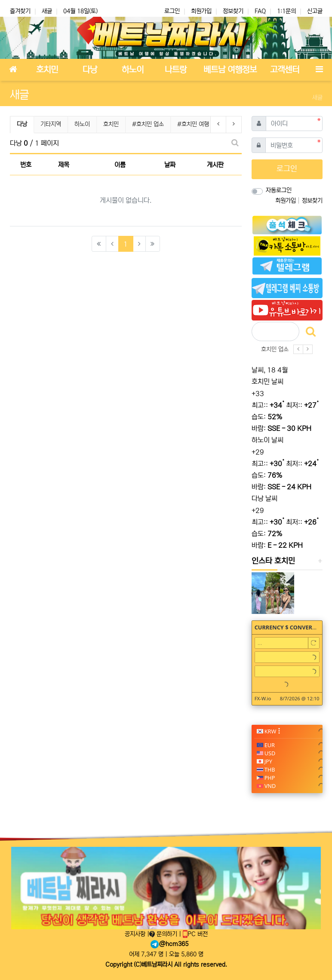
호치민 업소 (275, 349)
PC (195, 934)
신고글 (315, 11)
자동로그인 (279, 190)
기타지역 (51, 124)
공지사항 (136, 934)
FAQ (260, 11)
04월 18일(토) (80, 11)
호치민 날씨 (267, 382)
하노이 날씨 (267, 440)
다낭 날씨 (264, 498)
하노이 (82, 124)
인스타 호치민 (273, 561)
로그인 (172, 11)
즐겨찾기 (20, 11)
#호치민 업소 (148, 124)
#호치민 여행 (193, 124)
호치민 (111, 124)
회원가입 (201, 11)
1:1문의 (286, 11)
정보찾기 (233, 11)
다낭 (25, 123)
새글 (47, 11)
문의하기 (164, 934)
